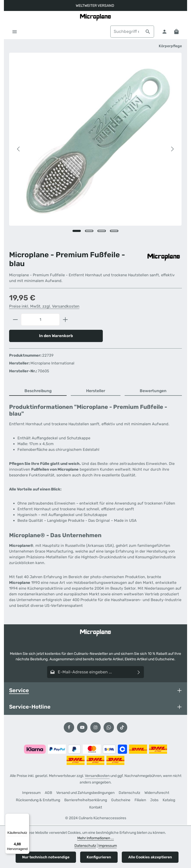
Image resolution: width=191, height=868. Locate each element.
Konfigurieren (99, 857)
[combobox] (126, 32)
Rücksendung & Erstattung (38, 801)
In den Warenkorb (56, 336)
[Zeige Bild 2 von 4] (89, 231)
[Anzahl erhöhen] (65, 320)
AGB (48, 793)
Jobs (154, 801)
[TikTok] (122, 728)
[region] (95, 149)
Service (19, 691)
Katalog (169, 801)
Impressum (31, 793)
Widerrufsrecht (157, 793)
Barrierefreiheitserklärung (86, 801)
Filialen (140, 801)
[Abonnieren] (139, 672)
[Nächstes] (172, 149)
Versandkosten (97, 776)
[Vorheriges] (19, 149)
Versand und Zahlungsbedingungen (85, 793)
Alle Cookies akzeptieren (150, 857)
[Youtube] (82, 728)
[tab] (38, 391)
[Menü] (15, 32)
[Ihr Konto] (164, 32)
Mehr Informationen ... (96, 838)
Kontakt (96, 808)
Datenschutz (129, 793)
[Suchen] (148, 32)
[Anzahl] (40, 320)
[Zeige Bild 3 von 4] (102, 231)
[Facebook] (69, 728)
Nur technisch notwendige (46, 857)
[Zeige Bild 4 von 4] (114, 231)
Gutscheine (121, 801)
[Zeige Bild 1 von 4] (77, 231)
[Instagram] (95, 728)
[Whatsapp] (109, 728)
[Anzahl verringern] (15, 320)
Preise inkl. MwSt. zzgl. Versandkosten (44, 307)
